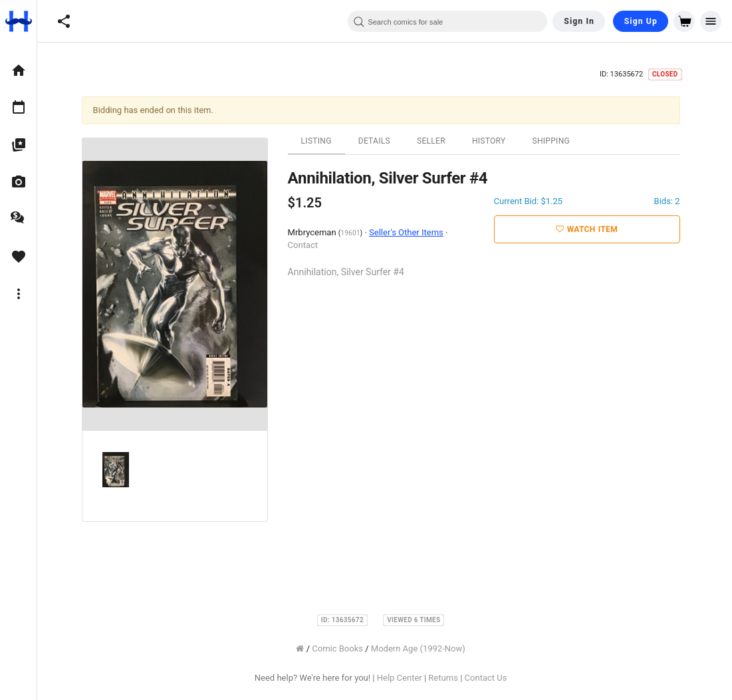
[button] (64, 21)
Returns (447, 678)
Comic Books (341, 648)
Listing (320, 141)
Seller (435, 141)
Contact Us (489, 678)
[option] (18, 70)
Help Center (404, 678)
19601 (354, 233)
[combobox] (447, 21)
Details (378, 141)
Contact (306, 245)
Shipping (555, 141)
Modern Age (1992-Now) (422, 648)
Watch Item (591, 229)
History (493, 141)
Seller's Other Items (410, 232)
